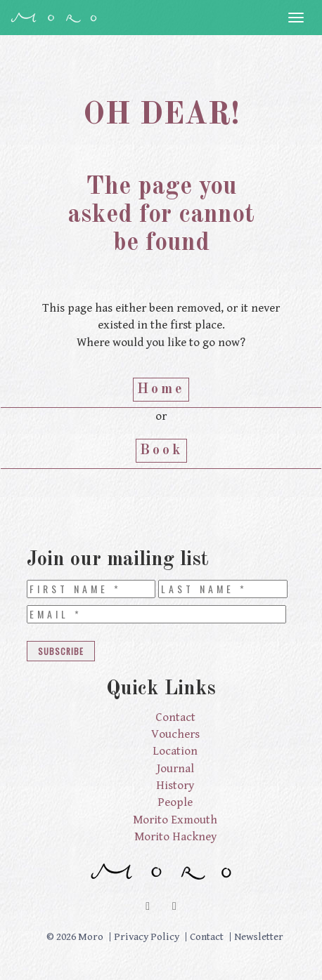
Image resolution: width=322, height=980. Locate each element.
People (175, 802)
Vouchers (175, 734)
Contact (175, 717)
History (175, 786)
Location (175, 751)
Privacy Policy (147, 937)
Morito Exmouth (175, 820)
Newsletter (259, 937)
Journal (175, 769)
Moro (54, 18)
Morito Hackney (175, 837)
